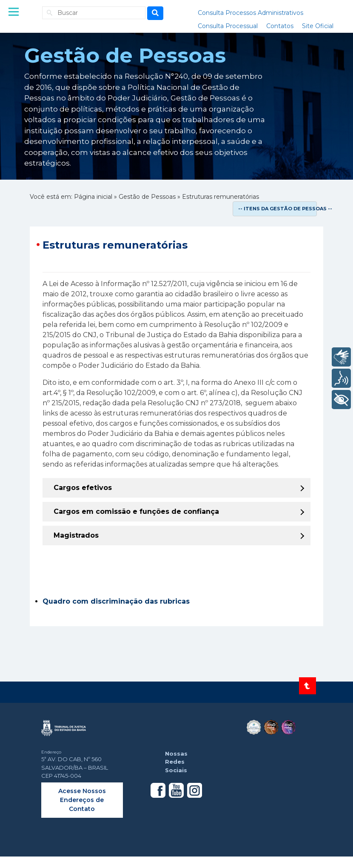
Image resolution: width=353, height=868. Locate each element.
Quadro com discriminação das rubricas (116, 601)
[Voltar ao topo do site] (307, 686)
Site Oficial (318, 26)
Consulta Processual (228, 26)
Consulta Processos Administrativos (251, 13)
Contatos (280, 26)
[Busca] (155, 13)
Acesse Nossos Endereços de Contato (82, 800)
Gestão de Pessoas (147, 197)
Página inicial (93, 197)
